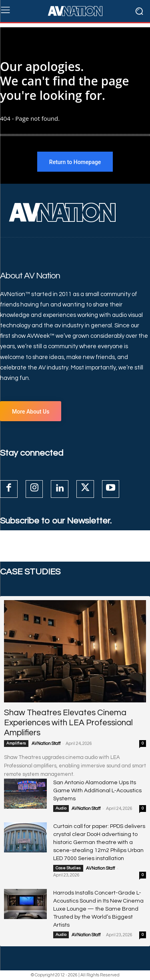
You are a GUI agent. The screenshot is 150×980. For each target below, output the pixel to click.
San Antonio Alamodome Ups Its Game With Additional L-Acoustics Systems (97, 791)
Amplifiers (16, 743)
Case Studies (68, 868)
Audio (61, 808)
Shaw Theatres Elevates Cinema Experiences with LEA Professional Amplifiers (68, 723)
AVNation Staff (46, 744)
